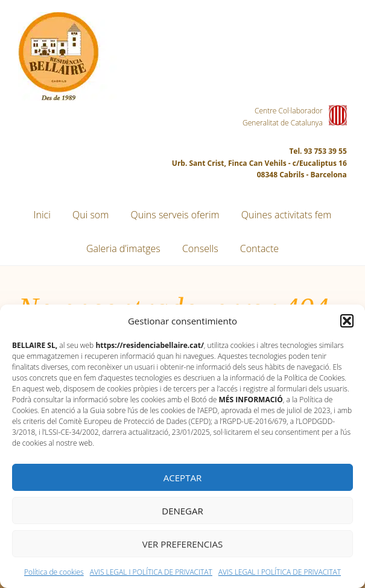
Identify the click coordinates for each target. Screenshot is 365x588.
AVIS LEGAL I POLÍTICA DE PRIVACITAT (151, 572)
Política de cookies (54, 572)
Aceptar (182, 478)
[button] (347, 321)
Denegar (182, 511)
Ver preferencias (182, 544)
